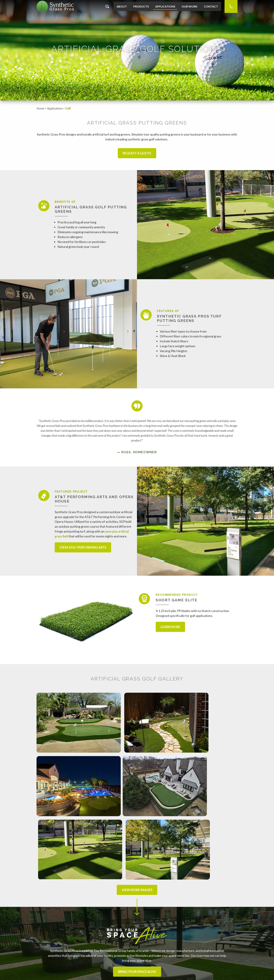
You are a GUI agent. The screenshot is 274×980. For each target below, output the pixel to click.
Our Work (190, 6)
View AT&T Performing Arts (83, 547)
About (122, 6)
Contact (211, 6)
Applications (165, 6)
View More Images (137, 799)
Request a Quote (137, 153)
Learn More (170, 627)
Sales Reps (44, 957)
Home (40, 108)
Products (141, 6)
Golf (68, 108)
